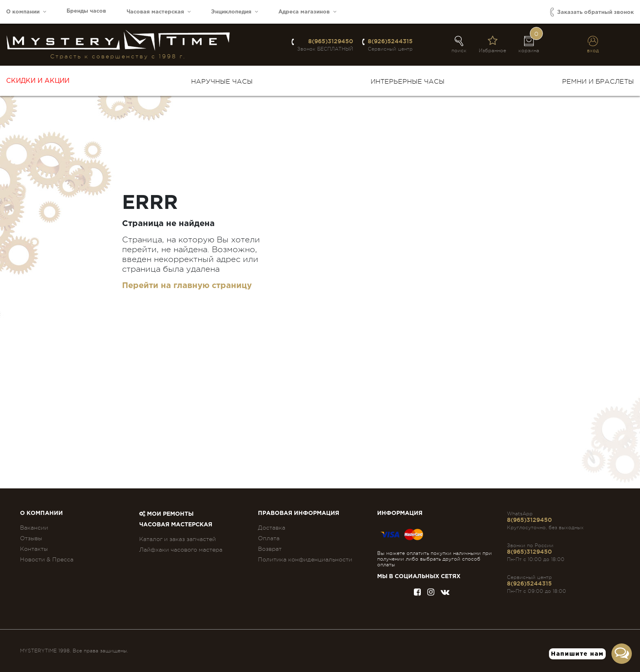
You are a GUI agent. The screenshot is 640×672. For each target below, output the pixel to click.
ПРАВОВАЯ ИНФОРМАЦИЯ (299, 513)
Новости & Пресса (47, 559)
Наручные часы (222, 82)
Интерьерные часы (408, 82)
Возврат (270, 549)
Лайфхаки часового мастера (181, 550)
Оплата (269, 538)
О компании (26, 12)
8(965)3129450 (331, 41)
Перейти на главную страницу (187, 286)
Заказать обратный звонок (592, 12)
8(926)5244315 (390, 41)
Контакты (34, 549)
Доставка (272, 528)
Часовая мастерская (159, 12)
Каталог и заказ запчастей (178, 539)
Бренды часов (86, 11)
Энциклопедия (234, 12)
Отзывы (31, 538)
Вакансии (34, 528)
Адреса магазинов (307, 12)
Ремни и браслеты (598, 82)
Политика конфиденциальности (305, 559)
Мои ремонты (166, 514)
